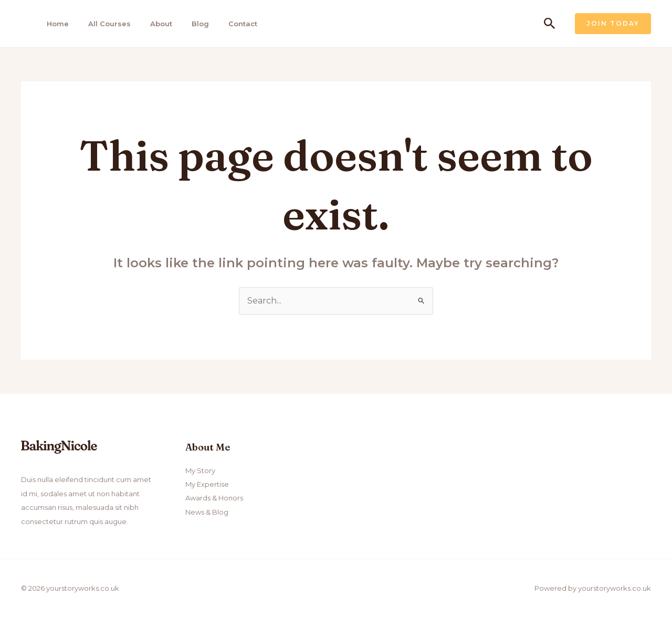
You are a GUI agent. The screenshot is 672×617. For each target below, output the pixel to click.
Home (58, 24)
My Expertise (207, 484)
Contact (243, 24)
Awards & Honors (214, 498)
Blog (200, 24)
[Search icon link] (550, 24)
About (161, 24)
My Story (200, 470)
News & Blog (207, 512)
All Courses (109, 24)
